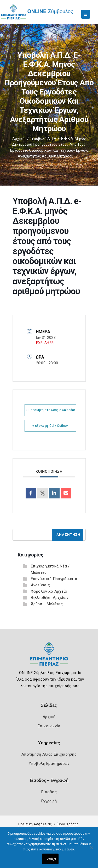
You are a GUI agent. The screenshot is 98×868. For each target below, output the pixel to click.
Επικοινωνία (49, 726)
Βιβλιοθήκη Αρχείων (50, 598)
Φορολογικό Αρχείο (49, 591)
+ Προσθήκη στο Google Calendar (50, 410)
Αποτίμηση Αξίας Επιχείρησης (49, 754)
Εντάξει (50, 859)
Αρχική (18, 139)
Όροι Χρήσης (68, 824)
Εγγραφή (49, 801)
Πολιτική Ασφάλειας (35, 824)
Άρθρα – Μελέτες (47, 604)
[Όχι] (91, 850)
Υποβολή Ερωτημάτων (49, 764)
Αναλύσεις (41, 585)
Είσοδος (49, 792)
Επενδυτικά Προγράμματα (54, 579)
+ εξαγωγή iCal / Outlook (50, 426)
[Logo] (49, 658)
